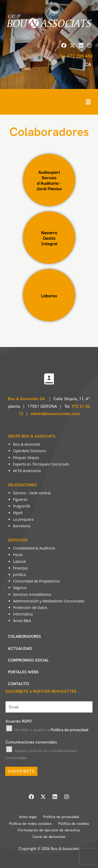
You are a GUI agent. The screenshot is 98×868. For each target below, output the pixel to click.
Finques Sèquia (26, 458)
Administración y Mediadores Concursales (49, 601)
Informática (23, 614)
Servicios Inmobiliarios (32, 594)
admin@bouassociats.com (55, 414)
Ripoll (18, 513)
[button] (88, 102)
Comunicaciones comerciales (31, 742)
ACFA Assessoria (27, 471)
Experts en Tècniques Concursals (41, 464)
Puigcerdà (22, 506)
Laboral (19, 561)
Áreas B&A (22, 621)
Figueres (20, 499)
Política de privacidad (70, 730)
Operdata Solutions (30, 451)
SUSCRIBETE (21, 771)
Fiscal (18, 555)
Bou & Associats (27, 444)
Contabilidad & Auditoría (34, 548)
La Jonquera (23, 519)
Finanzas (21, 568)
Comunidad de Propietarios (36, 581)
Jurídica (19, 575)
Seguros (20, 588)
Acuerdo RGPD (20, 721)
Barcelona (22, 526)
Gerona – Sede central (32, 493)
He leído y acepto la (51, 730)
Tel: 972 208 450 (76, 56)
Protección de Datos (30, 607)
